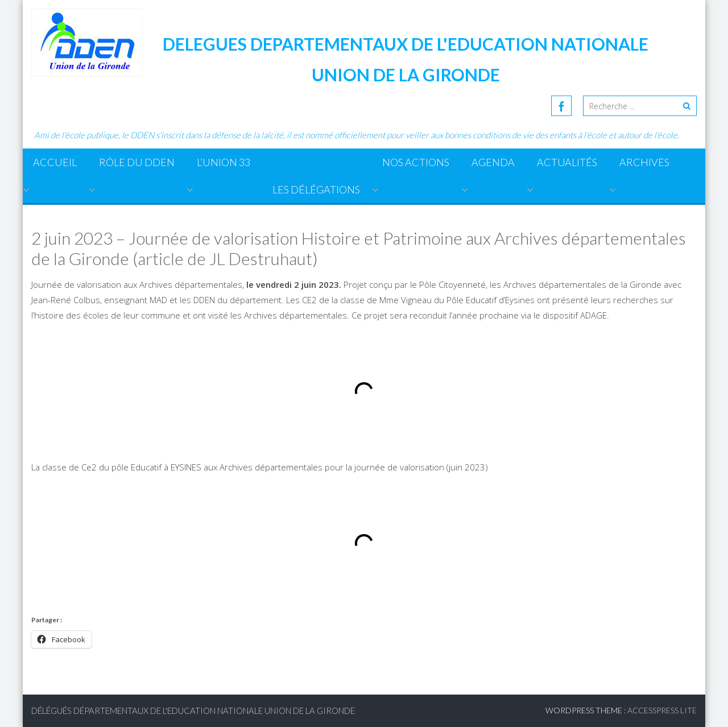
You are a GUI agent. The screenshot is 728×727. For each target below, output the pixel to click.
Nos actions (416, 162)
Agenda (493, 162)
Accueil (55, 162)
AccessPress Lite (662, 710)
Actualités (567, 162)
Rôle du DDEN (137, 162)
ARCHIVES (644, 162)
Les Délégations (316, 189)
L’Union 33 (224, 162)
